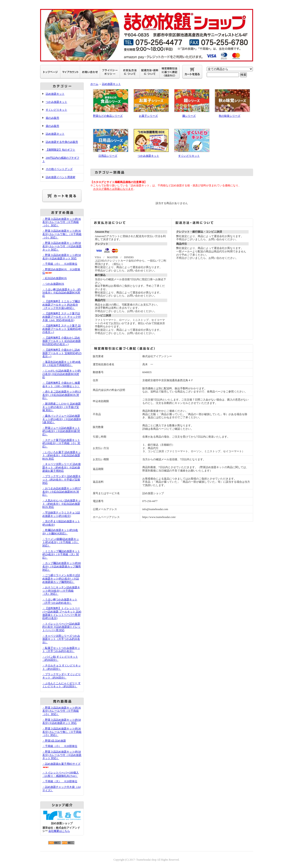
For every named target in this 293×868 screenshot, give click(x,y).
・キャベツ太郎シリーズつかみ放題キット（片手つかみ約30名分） (61, 639)
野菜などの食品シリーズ (108, 116)
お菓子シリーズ (148, 116)
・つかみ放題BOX (53, 284)
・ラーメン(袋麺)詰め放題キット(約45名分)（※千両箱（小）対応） (61, 542)
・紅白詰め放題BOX (55, 278)
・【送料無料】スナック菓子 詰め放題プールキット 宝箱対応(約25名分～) (62, 329)
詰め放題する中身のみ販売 (62, 142)
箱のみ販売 (52, 118)
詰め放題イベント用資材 (61, 177)
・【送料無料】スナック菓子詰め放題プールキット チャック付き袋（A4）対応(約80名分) (62, 317)
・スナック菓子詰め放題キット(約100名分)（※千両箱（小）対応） (61, 443)
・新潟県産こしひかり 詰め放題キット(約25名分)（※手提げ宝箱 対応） (62, 407)
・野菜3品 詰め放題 (54, 741)
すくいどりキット (56, 110)
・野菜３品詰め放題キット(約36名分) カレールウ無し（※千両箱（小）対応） (62, 234)
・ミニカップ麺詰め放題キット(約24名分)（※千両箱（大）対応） (61, 554)
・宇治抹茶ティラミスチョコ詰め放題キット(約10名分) (61, 514)
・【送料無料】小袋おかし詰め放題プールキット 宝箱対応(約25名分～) (62, 353)
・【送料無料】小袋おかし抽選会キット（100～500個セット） (61, 384)
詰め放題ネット (55, 134)
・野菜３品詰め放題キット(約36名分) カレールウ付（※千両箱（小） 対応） (62, 222)
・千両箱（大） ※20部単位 (60, 781)
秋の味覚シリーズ (230, 116)
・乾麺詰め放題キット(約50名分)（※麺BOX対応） (60, 532)
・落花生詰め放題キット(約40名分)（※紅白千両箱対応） (62, 364)
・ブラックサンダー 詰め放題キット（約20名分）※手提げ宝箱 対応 (62, 479)
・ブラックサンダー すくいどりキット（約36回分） (62, 676)
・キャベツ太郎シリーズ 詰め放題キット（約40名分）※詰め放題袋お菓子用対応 (62, 467)
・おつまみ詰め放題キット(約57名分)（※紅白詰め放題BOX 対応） (62, 492)
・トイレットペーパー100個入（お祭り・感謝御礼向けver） (61, 774)
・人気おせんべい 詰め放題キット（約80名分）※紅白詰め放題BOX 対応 (62, 504)
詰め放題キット (55, 94)
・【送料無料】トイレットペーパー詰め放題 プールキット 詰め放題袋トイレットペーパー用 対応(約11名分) (62, 613)
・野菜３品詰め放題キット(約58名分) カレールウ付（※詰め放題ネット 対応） (62, 246)
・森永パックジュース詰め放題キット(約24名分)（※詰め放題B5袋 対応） (62, 419)
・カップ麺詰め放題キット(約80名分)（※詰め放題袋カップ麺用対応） (62, 566)
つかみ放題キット (56, 102)
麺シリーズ (189, 116)
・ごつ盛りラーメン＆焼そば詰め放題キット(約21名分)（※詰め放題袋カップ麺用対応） (61, 578)
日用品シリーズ (108, 156)
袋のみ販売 (52, 126)
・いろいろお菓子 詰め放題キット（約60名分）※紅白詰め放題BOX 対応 (62, 455)
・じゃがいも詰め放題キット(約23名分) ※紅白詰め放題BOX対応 (62, 374)
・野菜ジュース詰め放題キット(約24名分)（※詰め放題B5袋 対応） (61, 431)
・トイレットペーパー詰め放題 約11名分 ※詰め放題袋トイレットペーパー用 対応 (62, 627)
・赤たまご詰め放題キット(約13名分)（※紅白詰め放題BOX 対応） (62, 395)
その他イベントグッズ (59, 169)
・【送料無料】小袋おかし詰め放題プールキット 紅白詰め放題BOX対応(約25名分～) (62, 341)
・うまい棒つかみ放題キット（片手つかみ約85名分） (60, 601)
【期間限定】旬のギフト (61, 150)
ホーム (94, 84)
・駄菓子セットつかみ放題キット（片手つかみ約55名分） (61, 650)
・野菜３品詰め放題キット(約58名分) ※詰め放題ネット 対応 (62, 257)
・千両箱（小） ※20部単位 (60, 264)
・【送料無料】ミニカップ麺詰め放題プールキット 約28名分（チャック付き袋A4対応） (61, 305)
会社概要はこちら (59, 831)
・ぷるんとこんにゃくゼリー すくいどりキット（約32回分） (62, 685)
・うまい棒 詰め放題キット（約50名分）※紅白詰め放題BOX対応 (62, 293)
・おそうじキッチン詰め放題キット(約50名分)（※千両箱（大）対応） (61, 591)
